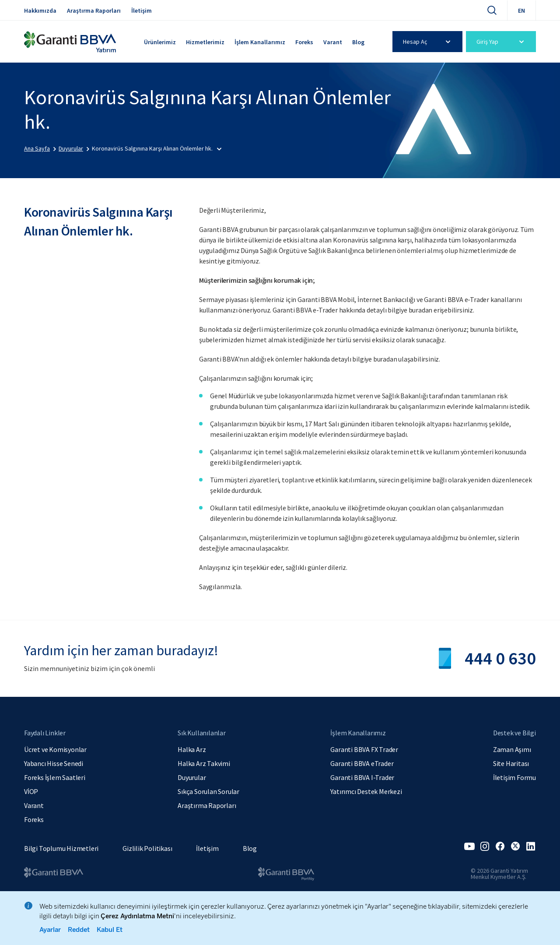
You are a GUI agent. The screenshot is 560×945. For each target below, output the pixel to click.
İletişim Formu (514, 777)
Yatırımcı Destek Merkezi (366, 791)
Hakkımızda (40, 11)
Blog (358, 42)
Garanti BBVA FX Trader (364, 749)
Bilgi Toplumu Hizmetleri (61, 848)
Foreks (304, 42)
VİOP (31, 791)
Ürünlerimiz (160, 42)
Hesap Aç (428, 42)
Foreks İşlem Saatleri (55, 777)
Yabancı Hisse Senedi (54, 763)
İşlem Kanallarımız (260, 42)
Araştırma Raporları (94, 11)
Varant (333, 42)
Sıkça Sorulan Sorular (208, 791)
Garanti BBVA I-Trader (362, 777)
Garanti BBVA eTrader (362, 763)
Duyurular (192, 777)
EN (521, 11)
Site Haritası (511, 763)
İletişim (142, 11)
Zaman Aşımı (512, 749)
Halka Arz (192, 749)
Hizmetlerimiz (205, 42)
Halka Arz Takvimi (204, 763)
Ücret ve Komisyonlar (55, 749)
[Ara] (492, 10)
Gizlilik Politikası (147, 848)
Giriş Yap (502, 42)
